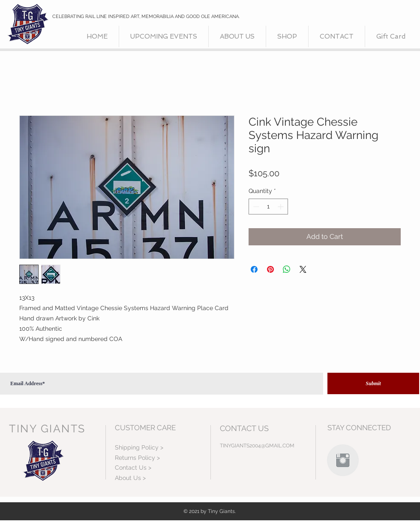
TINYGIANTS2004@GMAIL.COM (257, 446)
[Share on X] (303, 269)
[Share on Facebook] (254, 269)
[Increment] (281, 207)
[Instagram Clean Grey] (343, 460)
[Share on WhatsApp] (287, 269)
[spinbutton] (268, 207)
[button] (287, 36)
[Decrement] (255, 207)
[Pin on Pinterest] (270, 269)
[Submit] (373, 383)
